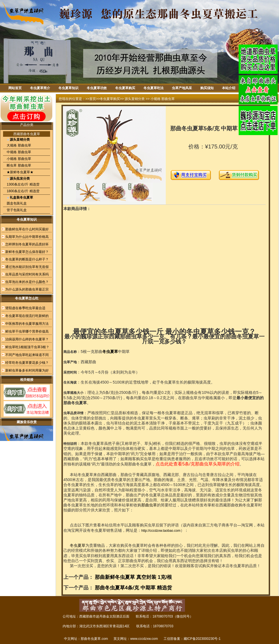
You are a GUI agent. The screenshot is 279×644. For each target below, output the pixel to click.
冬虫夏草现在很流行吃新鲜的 (27, 316)
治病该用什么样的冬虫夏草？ (27, 339)
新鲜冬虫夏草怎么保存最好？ (27, 252)
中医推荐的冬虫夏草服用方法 (27, 324)
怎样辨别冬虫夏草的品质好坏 (27, 244)
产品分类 (27, 125)
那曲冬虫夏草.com (94, 639)
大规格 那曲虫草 (18, 145)
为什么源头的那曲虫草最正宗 (27, 289)
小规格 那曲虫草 (18, 159)
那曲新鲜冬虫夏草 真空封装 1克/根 (133, 577)
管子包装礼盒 (16, 210)
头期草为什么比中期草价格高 (27, 237)
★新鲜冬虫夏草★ (20, 172)
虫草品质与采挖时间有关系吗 (27, 274)
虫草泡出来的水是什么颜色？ (27, 282)
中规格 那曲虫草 (18, 152)
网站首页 (15, 88)
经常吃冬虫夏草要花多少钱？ (27, 363)
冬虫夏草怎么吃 (27, 298)
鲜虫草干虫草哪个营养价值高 (27, 331)
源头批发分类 (20, 179)
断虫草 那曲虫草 (18, 165)
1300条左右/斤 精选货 (23, 184)
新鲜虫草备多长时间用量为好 (27, 370)
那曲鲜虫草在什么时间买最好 (27, 229)
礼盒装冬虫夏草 (21, 197)
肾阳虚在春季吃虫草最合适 (25, 308)
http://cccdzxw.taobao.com (161, 531)
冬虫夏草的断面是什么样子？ (27, 259)
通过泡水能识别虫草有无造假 (27, 267)
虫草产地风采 (182, 88)
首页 (93, 99)
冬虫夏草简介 (40, 88)
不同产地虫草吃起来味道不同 (27, 355)
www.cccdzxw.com (144, 639)
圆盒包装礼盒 (16, 203)
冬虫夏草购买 (125, 88)
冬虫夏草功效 (97, 88)
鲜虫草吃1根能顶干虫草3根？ (27, 347)
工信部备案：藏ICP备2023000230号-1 (192, 639)
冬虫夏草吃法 (154, 88)
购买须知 (207, 88)
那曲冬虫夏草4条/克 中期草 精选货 (133, 588)
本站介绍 (229, 88)
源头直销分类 (20, 140)
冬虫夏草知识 (68, 88)
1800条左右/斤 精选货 (23, 191)
